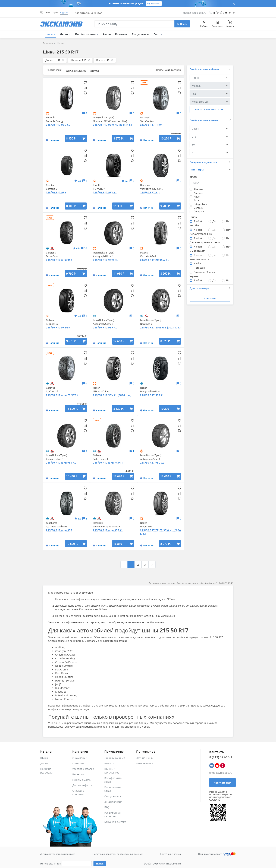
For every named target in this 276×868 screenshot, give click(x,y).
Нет (228, 221)
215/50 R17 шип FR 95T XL (63, 395)
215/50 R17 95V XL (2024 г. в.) (112, 395)
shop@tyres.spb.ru (221, 773)
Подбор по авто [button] (86, 34)
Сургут (64, 12)
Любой (198, 221)
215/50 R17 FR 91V (58, 327)
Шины (44, 758)
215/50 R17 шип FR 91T (108, 462)
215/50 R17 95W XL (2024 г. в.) (112, 125)
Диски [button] (64, 34)
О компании (80, 758)
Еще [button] (157, 34)
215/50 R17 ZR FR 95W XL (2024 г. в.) (160, 532)
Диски (44, 763)
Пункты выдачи (82, 780)
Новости (109, 763)
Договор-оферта (82, 785)
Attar (197, 200)
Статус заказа (141, 34)
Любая (198, 263)
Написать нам (222, 783)
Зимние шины (145, 763)
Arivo (197, 197)
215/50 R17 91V (150, 192)
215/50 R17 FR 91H (152, 125)
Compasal (199, 211)
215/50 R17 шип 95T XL (61, 462)
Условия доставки (83, 769)
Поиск (100, 864)
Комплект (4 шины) (205, 272)
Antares (198, 193)
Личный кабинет (115, 758)
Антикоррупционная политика (58, 854)
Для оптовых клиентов (88, 13)
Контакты (121, 34)
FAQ (107, 807)
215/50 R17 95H (56, 192)
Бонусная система (115, 822)
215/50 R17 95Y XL (105, 192)
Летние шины (145, 758)
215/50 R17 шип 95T (59, 260)
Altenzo (198, 189)
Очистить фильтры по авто (210, 110)
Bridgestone (201, 204)
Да (214, 221)
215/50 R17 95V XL (58, 125)
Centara (198, 208)
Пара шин (199, 268)
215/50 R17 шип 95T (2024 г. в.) (160, 327)
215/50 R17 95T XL (152, 395)
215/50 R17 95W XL (105, 260)
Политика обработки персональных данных (117, 854)
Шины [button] (49, 34)
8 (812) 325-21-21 (225, 12)
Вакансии (78, 774)
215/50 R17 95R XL (105, 327)
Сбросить (210, 298)
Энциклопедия (113, 802)
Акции (107, 34)
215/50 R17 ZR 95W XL (155, 260)
